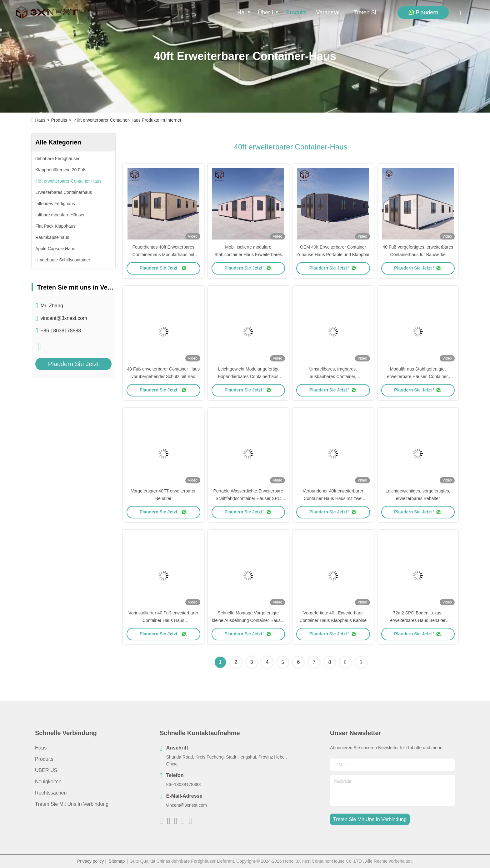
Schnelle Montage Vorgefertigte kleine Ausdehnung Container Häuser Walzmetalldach (248, 620)
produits (297, 13)
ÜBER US (46, 770)
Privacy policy (91, 861)
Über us (268, 13)
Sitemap (117, 861)
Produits (59, 120)
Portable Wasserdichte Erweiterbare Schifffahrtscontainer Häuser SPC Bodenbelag (248, 498)
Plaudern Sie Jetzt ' (163, 268)
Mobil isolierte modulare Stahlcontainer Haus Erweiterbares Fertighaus (248, 255)
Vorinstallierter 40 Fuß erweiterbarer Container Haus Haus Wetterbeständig (163, 620)
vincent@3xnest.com (64, 318)
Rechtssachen (51, 793)
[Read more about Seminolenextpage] (345, 662)
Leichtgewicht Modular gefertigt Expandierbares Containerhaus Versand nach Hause (248, 376)
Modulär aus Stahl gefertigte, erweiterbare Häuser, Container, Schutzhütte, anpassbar (418, 376)
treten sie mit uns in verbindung (368, 13)
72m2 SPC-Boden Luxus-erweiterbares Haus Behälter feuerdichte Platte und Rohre (418, 620)
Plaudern (423, 12)
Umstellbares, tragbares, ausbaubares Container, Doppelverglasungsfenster (333, 376)
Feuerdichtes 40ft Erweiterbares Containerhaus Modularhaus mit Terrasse (163, 255)
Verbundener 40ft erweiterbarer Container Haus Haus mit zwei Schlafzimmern (333, 498)
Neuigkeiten (48, 782)
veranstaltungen (331, 13)
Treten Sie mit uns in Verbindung (72, 804)
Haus (244, 13)
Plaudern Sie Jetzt (73, 364)
